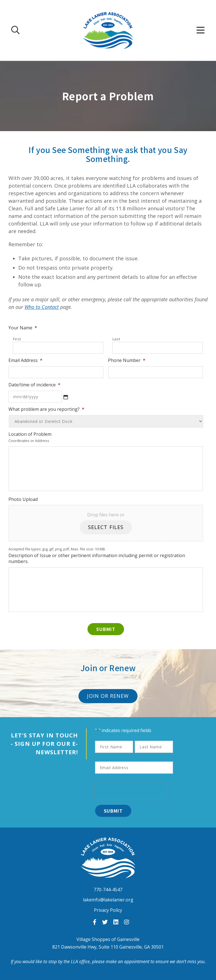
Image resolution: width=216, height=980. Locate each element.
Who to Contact (42, 307)
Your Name (23, 328)
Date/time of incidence (34, 385)
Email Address (25, 360)
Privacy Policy (108, 910)
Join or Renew (108, 696)
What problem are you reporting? (46, 409)
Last (116, 339)
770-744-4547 (108, 890)
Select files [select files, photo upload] (106, 527)
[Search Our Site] (15, 30)
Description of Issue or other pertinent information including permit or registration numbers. (97, 559)
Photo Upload (23, 499)
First (17, 339)
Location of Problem (30, 434)
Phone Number (127, 360)
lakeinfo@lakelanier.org (108, 900)
